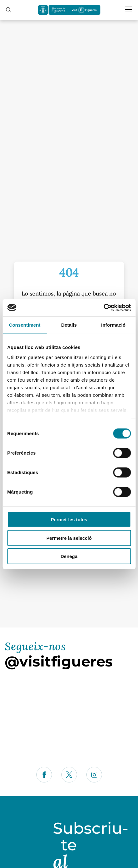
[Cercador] (9, 10)
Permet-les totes (69, 520)
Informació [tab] (113, 325)
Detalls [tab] (69, 325)
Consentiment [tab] (25, 325)
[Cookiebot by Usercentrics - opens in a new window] (103, 307)
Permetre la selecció (69, 538)
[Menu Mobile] (129, 9)
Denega (69, 556)
